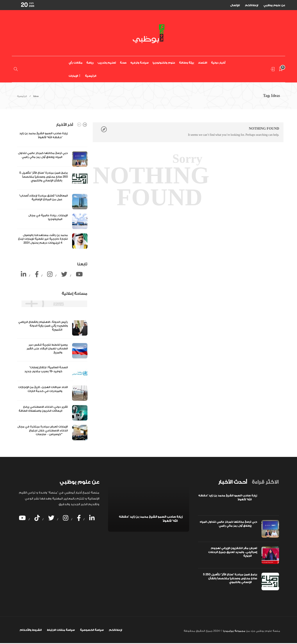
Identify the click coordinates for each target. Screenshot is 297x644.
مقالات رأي (76, 63)
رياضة (90, 63)
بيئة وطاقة (187, 63)
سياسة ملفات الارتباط (61, 630)
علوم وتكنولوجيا (164, 63)
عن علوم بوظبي (274, 5)
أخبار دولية (218, 63)
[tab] (233, 482)
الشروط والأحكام (31, 630)
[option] (52, 190)
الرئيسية (91, 76)
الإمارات (73, 76)
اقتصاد (203, 63)
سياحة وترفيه (140, 63)
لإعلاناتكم (252, 5)
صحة (123, 63)
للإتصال (235, 5)
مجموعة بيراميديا (234, 631)
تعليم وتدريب (107, 63)
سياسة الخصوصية (92, 630)
